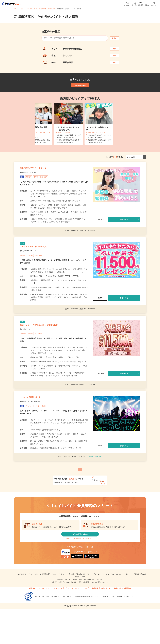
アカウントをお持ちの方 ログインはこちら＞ (80, 571)
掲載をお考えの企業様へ (122, 622)
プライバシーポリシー (73, 622)
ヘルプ (86, 622)
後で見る (100, 235)
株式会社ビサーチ (28, 353)
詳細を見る (124, 235)
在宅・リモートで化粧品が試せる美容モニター (51, 347)
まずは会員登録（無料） (80, 564)
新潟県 (36, 9)
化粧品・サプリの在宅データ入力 (42, 264)
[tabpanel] (80, 135)
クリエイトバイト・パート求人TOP (23, 9)
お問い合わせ (106, 622)
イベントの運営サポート (36, 424)
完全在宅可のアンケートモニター (42, 182)
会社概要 (95, 622)
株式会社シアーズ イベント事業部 (35, 429)
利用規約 (32, 622)
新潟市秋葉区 (51, 9)
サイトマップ (57, 622)
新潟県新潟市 (43, 9)
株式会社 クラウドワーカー (32, 187)
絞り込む (116, 38)
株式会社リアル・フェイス (32, 270)
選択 (116, 50)
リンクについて (44, 622)
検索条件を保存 (80, 94)
